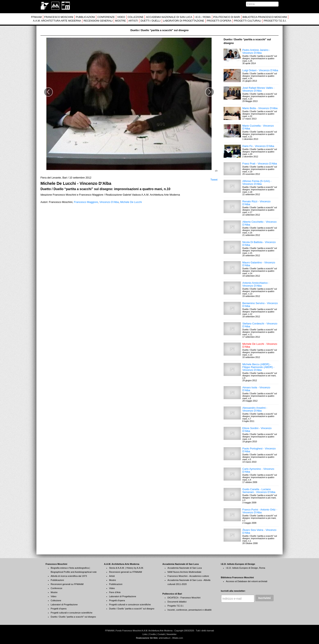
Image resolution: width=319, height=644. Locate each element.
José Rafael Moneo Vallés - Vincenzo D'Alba (258, 89)
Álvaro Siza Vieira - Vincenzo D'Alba (259, 531)
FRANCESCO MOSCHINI (59, 17)
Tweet (214, 180)
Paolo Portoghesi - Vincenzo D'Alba (259, 450)
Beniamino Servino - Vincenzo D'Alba (260, 305)
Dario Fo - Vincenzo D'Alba (258, 146)
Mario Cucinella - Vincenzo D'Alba (258, 127)
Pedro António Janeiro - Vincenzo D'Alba (256, 51)
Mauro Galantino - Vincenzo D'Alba (259, 264)
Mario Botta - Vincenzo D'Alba (260, 108)
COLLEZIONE (135, 17)
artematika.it (164, 638)
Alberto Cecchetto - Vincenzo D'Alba (259, 223)
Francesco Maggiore (86, 202)
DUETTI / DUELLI (151, 21)
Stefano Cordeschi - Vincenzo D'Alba (260, 325)
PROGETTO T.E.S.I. (275, 21)
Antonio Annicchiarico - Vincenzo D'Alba (256, 284)
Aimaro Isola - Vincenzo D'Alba (256, 389)
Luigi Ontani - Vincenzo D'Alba (260, 70)
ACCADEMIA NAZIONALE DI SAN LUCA (169, 17)
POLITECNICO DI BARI (227, 17)
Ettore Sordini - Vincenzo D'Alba (257, 430)
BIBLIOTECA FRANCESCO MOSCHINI (265, 17)
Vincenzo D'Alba (109, 202)
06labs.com (178, 638)
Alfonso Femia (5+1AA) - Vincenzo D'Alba (257, 182)
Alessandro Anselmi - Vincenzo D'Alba (255, 409)
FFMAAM (36, 17)
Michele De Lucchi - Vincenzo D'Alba (260, 345)
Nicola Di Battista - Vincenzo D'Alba (259, 244)
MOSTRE (121, 21)
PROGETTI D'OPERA (219, 21)
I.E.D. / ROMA (203, 17)
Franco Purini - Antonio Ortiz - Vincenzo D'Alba (260, 511)
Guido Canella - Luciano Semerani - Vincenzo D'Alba (259, 491)
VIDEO (121, 17)
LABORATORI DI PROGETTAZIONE (184, 21)
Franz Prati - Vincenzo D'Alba (260, 164)
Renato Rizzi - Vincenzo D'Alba (256, 203)
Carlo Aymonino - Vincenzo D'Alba (258, 470)
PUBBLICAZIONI (85, 17)
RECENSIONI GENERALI (98, 21)
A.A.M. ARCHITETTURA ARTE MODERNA (57, 21)
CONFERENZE (106, 17)
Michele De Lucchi (131, 202)
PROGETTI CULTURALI (247, 21)
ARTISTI (133, 21)
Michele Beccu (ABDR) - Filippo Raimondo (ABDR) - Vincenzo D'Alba (258, 367)
